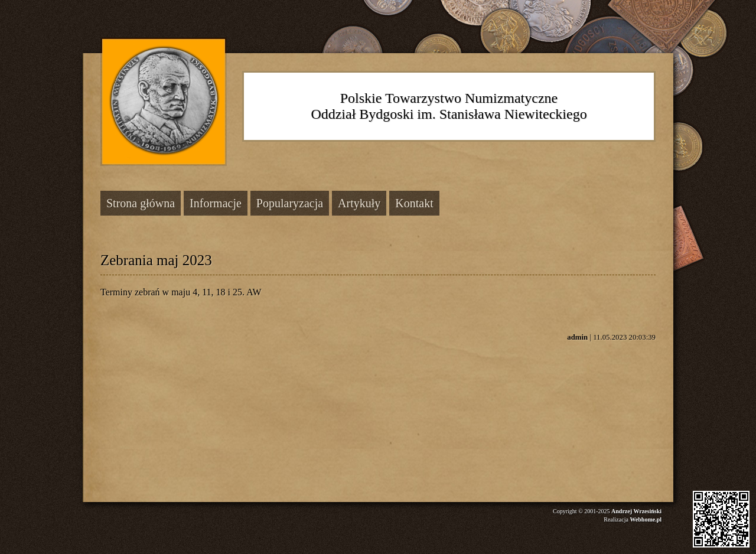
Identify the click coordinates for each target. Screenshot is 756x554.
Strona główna (141, 203)
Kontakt (414, 203)
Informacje (216, 203)
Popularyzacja (290, 203)
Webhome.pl (646, 519)
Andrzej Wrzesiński (636, 511)
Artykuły (359, 203)
